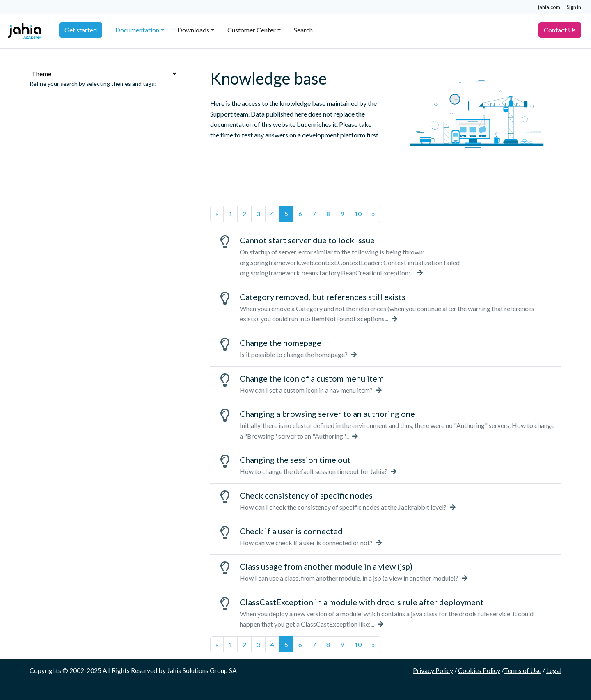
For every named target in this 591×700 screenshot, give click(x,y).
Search (303, 30)
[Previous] (217, 214)
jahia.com (549, 7)
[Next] (373, 214)
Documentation (137, 30)
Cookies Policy (479, 670)
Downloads (193, 30)
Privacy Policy (433, 670)
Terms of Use (523, 670)
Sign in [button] (574, 7)
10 (358, 214)
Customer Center (252, 30)
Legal (554, 670)
